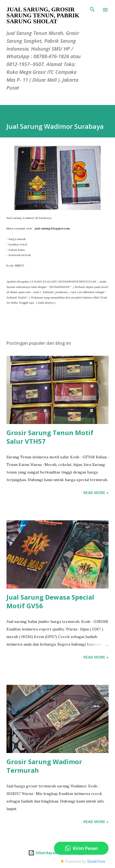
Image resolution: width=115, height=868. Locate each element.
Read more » (96, 493)
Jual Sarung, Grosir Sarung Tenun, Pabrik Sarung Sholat (43, 15)
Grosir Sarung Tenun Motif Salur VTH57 (50, 437)
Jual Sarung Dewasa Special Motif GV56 (50, 601)
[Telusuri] (92, 10)
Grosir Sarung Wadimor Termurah (44, 766)
